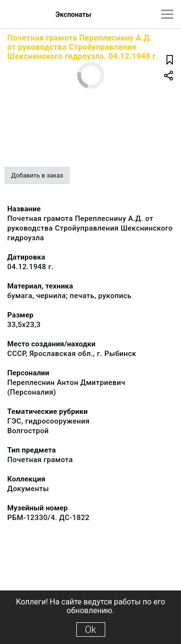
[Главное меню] (167, 14)
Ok (90, 630)
